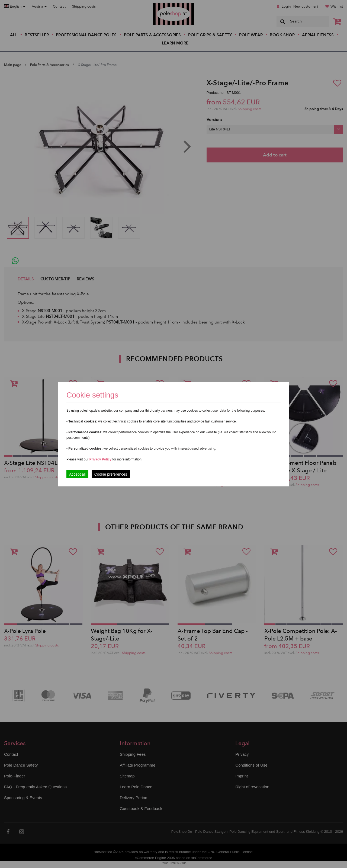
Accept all (77, 474)
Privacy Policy (100, 459)
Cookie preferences (111, 474)
